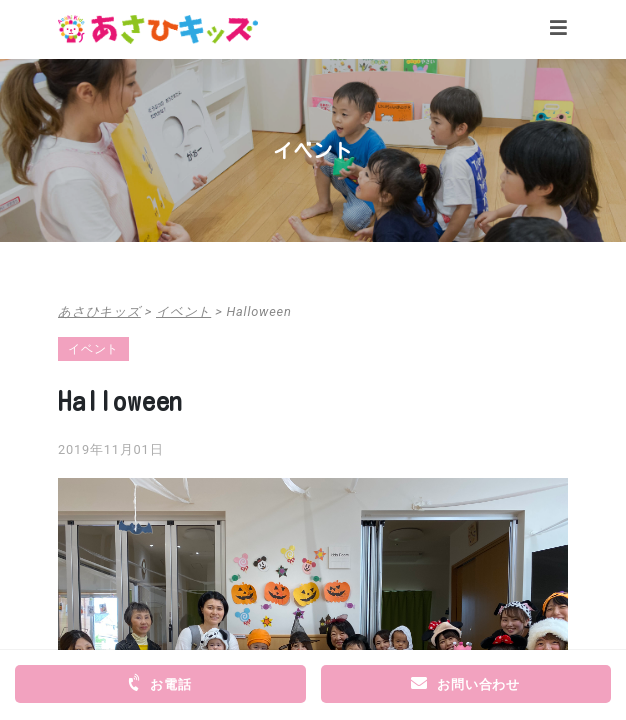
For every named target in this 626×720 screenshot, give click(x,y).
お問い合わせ (465, 683)
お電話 (158, 683)
